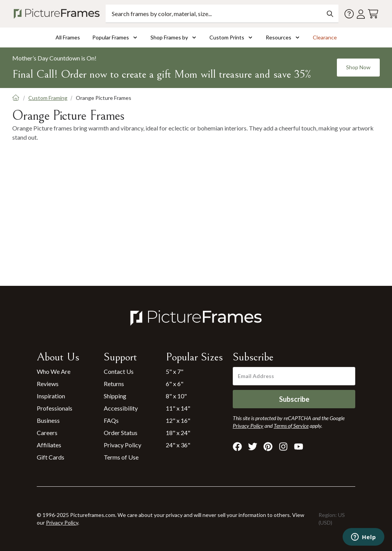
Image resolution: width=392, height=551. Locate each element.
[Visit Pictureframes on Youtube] (299, 447)
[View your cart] (373, 14)
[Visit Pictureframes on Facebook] (237, 447)
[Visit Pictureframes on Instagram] (283, 447)
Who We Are (54, 371)
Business (48, 420)
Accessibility (121, 408)
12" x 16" (178, 420)
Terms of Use (121, 457)
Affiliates (49, 445)
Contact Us (119, 371)
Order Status (121, 433)
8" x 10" (176, 396)
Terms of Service (291, 426)
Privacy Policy (122, 445)
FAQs (111, 420)
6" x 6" (175, 384)
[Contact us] (349, 14)
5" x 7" (175, 371)
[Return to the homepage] (58, 14)
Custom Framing (48, 98)
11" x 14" (178, 408)
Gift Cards (51, 457)
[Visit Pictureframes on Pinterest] (268, 447)
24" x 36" (178, 445)
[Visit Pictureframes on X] (253, 447)
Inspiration (51, 396)
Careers (47, 433)
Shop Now (358, 67)
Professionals (55, 408)
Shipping (115, 396)
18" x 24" (178, 433)
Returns (114, 384)
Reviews (48, 384)
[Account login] (361, 14)
